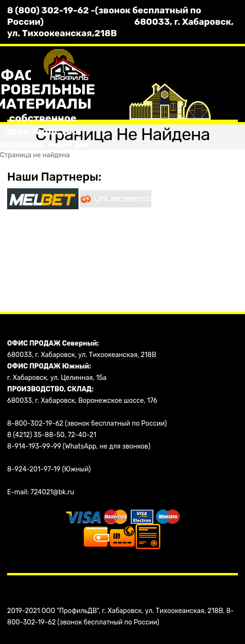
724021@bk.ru (52, 492)
